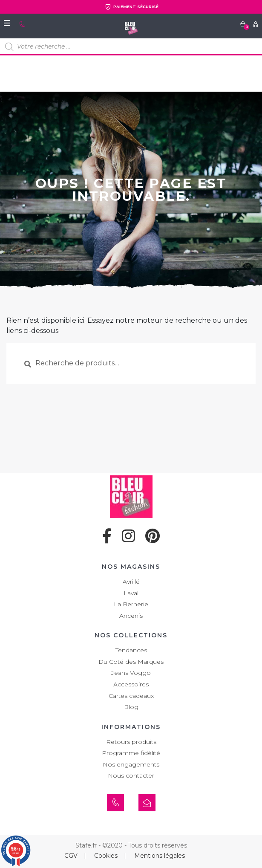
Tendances (131, 650)
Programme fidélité (131, 753)
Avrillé (131, 582)
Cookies (106, 856)
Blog (131, 707)
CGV (71, 856)
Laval (131, 593)
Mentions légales (160, 856)
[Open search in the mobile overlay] (131, 47)
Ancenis (131, 616)
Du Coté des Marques (131, 662)
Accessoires (131, 684)
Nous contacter (131, 775)
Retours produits (131, 742)
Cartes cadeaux (131, 696)
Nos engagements (131, 764)
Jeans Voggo (131, 673)
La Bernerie (131, 604)
